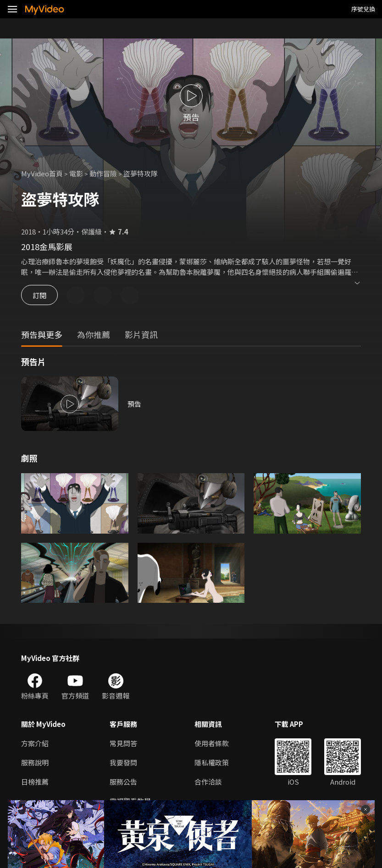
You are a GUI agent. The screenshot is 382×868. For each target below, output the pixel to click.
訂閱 (39, 295)
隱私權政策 (212, 762)
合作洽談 (208, 782)
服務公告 (123, 782)
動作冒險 (103, 173)
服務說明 (35, 762)
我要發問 (123, 762)
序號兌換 (363, 9)
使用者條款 (212, 743)
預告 (134, 404)
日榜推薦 (35, 782)
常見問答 (123, 743)
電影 (76, 173)
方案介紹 (35, 743)
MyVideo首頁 (42, 173)
